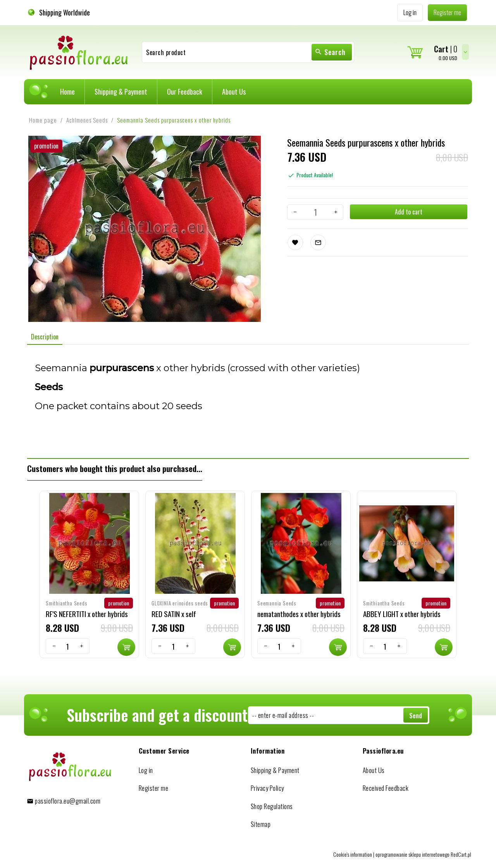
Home (67, 92)
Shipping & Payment (121, 92)
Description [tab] (45, 337)
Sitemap (261, 824)
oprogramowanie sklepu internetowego (412, 854)
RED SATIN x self (174, 614)
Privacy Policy (267, 788)
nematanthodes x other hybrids (299, 614)
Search (330, 52)
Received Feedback (386, 788)
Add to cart (408, 212)
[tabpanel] (248, 401)
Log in (146, 770)
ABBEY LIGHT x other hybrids (402, 614)
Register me (154, 788)
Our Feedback (185, 92)
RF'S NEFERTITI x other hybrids (87, 614)
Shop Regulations (272, 806)
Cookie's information (353, 854)
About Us (234, 92)
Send (416, 716)
